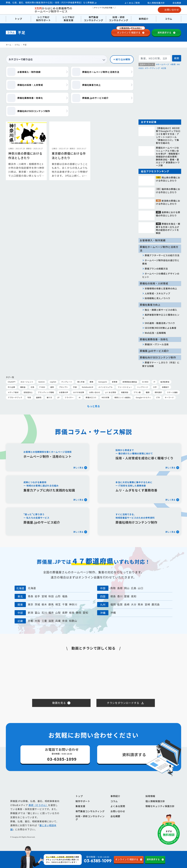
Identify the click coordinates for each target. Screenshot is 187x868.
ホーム (9, 45)
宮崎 (147, 604)
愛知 (86, 613)
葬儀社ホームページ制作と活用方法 (159, 249)
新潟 (30, 613)
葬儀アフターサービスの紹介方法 (162, 255)
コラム (169, 19)
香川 (120, 596)
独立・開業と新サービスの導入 (161, 310)
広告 (164, 68)
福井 (51, 613)
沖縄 (113, 613)
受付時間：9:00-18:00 (88, 860)
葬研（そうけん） (38, 810)
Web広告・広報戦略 (155, 333)
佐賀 (120, 604)
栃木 (44, 604)
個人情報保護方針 (156, 3)
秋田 (51, 596)
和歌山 (73, 621)
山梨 (58, 613)
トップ (18, 19)
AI (179, 64)
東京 (30, 604)
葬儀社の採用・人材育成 (154, 283)
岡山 (127, 588)
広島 (134, 588)
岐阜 (72, 613)
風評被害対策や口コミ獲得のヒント (161, 316)
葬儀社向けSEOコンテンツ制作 (158, 357)
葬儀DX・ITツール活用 (157, 344)
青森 (30, 596)
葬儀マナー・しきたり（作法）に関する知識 (161, 364)
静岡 (79, 613)
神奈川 (73, 604)
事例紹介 (144, 19)
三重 (44, 621)
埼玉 (58, 604)
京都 (30, 621)
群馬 (51, 604)
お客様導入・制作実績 (153, 240)
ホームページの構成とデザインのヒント (161, 275)
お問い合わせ (170, 10)
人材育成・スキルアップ (157, 293)
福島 (65, 596)
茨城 (37, 604)
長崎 (127, 604)
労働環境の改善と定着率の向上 (161, 288)
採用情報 (150, 801)
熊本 (141, 604)
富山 (37, 613)
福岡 (113, 604)
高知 (134, 596)
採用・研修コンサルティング (118, 19)
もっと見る (94, 406)
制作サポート (83, 806)
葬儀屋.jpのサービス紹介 (154, 351)
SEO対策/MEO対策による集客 (160, 328)
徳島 (113, 596)
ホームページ (163, 64)
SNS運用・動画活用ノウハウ (160, 323)
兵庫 (58, 621)
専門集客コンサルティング (93, 19)
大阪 (37, 621)
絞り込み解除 (123, 59)
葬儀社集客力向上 (150, 305)
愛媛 (127, 596)
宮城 (44, 596)
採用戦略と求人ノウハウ (157, 298)
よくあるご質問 (132, 3)
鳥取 (113, 588)
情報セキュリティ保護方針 (160, 811)
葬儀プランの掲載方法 (156, 269)
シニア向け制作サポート (44, 19)
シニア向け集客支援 (68, 19)
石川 (44, 613)
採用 (174, 64)
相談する (131, 32)
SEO (142, 68)
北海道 (32, 588)
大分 (134, 604)
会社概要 (177, 3)
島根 (120, 588)
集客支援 (80, 811)
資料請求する (164, 32)
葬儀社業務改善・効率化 (154, 339)
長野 (65, 613)
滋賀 (51, 621)
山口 (141, 588)
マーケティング (153, 68)
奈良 (65, 621)
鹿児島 (156, 604)
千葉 (65, 604)
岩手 (37, 596)
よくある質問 (118, 811)
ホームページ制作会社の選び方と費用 (161, 262)
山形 (58, 596)
